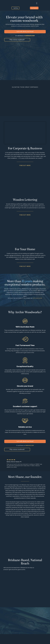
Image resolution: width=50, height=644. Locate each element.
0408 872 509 (30, 36)
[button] (37, 3)
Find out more (25, 165)
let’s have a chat (38, 298)
